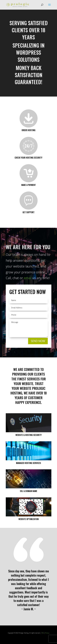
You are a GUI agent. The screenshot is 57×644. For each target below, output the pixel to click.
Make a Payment (29, 185)
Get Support (28, 212)
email (28, 278)
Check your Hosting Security (28, 158)
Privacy (47, 633)
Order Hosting (28, 130)
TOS (43, 633)
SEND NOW (38, 341)
